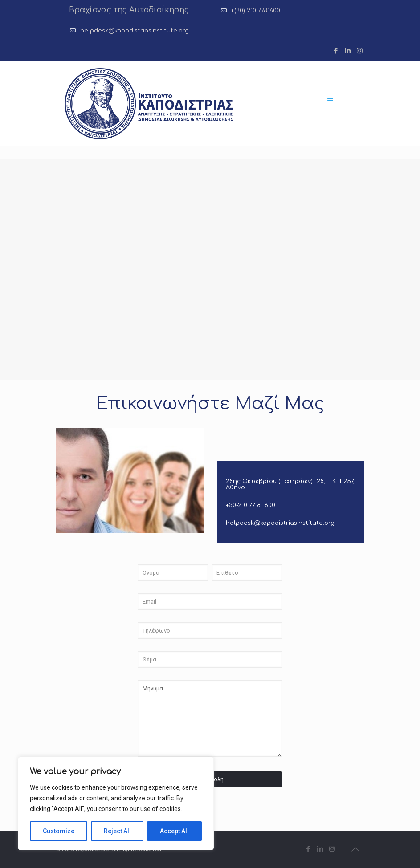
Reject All (117, 831)
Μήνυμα (210, 718)
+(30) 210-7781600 (256, 11)
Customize (59, 831)
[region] (116, 803)
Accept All (174, 831)
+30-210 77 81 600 (251, 505)
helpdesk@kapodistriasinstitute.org (135, 31)
